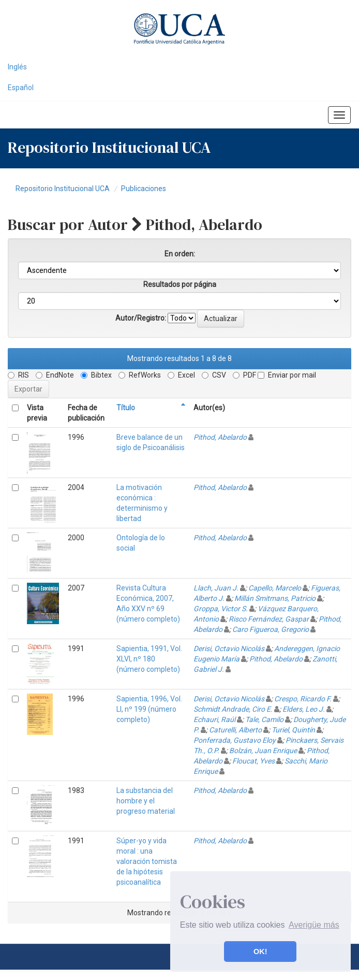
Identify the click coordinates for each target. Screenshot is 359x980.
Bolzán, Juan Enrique (263, 751)
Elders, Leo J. (304, 709)
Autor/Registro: (141, 318)
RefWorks (140, 375)
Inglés (17, 67)
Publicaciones (144, 189)
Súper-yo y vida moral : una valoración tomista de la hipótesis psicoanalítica (147, 861)
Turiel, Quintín (293, 730)
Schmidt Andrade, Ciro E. (233, 709)
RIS (18, 375)
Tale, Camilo (264, 719)
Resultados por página (180, 284)
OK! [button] (260, 952)
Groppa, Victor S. (221, 609)
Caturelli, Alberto (235, 730)
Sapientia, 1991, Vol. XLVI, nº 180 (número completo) (149, 659)
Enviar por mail (287, 375)
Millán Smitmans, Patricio (275, 598)
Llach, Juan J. (216, 588)
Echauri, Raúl (214, 719)
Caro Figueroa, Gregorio (271, 629)
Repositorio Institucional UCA (63, 189)
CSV (214, 375)
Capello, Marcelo (275, 588)
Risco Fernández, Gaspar (269, 619)
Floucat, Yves (253, 761)
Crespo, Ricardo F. (303, 699)
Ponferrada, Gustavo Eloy (235, 740)
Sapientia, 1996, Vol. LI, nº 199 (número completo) (149, 709)
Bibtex (96, 375)
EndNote (55, 375)
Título (126, 408)
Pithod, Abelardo (220, 437)
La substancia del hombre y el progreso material (146, 801)
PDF (244, 375)
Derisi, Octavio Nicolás (229, 648)
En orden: (180, 254)
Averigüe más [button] (314, 925)
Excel (181, 375)
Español (21, 88)
